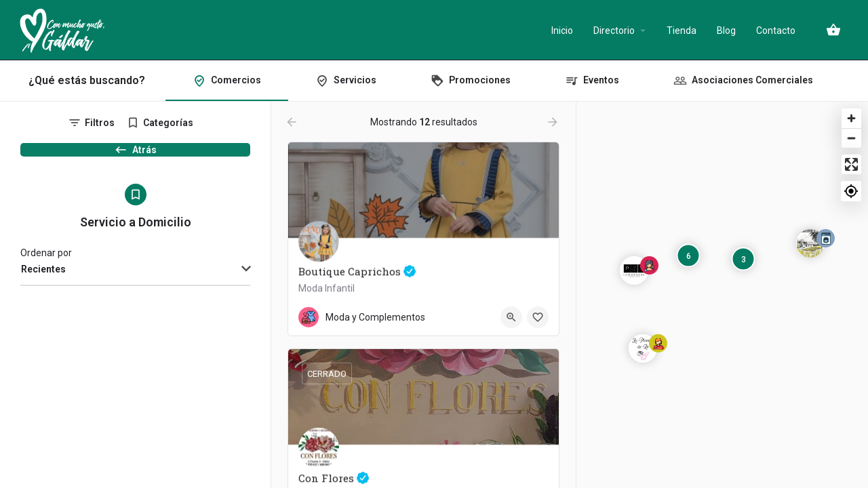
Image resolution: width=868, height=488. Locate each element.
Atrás (136, 157)
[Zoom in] (851, 118)
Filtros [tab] (100, 123)
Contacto (776, 30)
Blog (726, 30)
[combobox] (135, 283)
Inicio (562, 30)
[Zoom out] (851, 138)
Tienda (682, 30)
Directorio (614, 30)
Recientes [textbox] (43, 283)
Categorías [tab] (168, 123)
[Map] (722, 295)
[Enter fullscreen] (851, 164)
